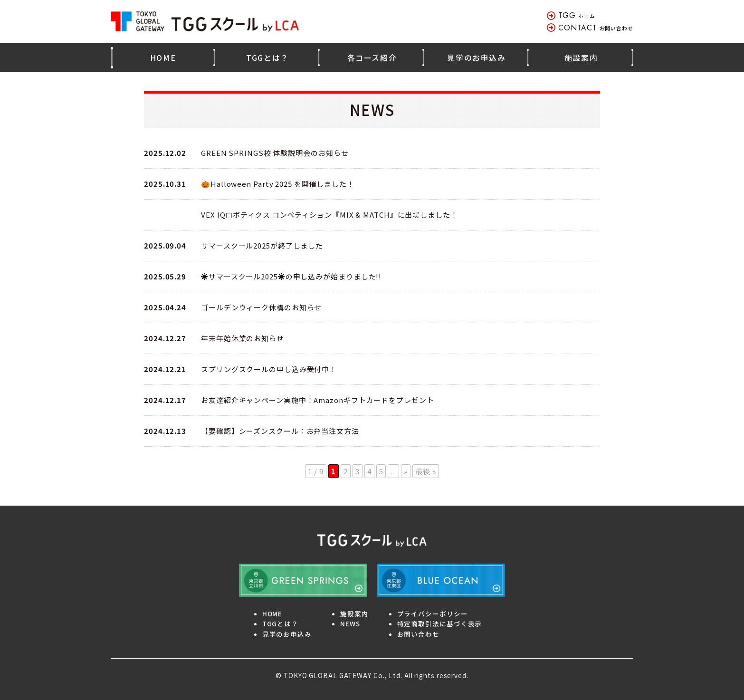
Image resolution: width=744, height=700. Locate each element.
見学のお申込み (476, 58)
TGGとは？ (267, 58)
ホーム (577, 15)
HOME (163, 58)
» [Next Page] (406, 471)
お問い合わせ (596, 28)
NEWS (350, 623)
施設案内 (581, 58)
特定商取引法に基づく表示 (440, 623)
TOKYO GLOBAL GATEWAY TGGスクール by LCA (206, 22)
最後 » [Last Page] (426, 471)
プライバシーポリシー (433, 614)
